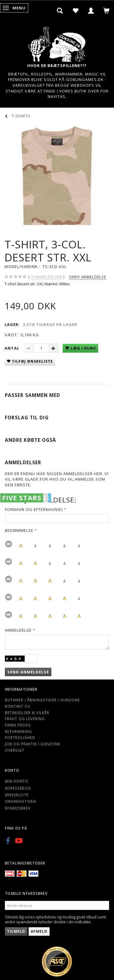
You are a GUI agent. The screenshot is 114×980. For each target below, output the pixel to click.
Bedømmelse (19, 530)
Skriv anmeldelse (88, 277)
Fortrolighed (20, 737)
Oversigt (15, 750)
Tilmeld (16, 931)
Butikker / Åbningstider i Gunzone (42, 700)
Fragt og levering (25, 719)
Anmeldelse (18, 630)
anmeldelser (47, 277)
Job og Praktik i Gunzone (33, 744)
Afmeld (39, 931)
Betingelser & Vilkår (27, 713)
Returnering (18, 731)
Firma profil (18, 725)
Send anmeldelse (28, 672)
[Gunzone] (57, 43)
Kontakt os (18, 706)
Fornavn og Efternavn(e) (34, 509)
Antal (13, 348)
